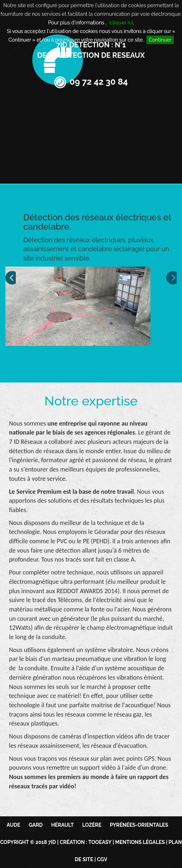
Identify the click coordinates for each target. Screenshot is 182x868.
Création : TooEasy (85, 842)
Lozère (92, 825)
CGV (102, 859)
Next (171, 278)
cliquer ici (121, 23)
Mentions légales (140, 842)
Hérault (62, 825)
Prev (11, 278)
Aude (13, 825)
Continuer (160, 40)
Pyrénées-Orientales (139, 825)
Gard (36, 825)
